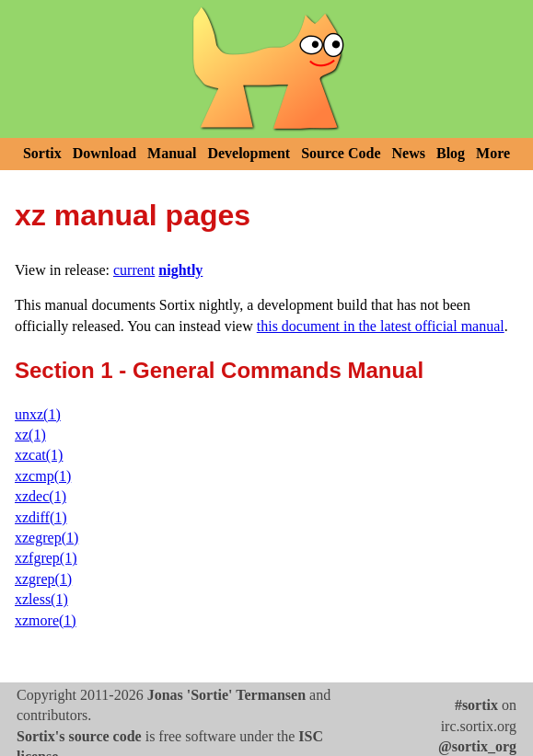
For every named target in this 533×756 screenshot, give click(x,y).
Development (249, 153)
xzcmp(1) (43, 476)
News (409, 153)
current (134, 270)
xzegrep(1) (46, 538)
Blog (451, 153)
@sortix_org (477, 746)
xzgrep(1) (43, 579)
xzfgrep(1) (46, 558)
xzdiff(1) (41, 517)
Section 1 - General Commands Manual (219, 370)
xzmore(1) (46, 620)
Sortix (42, 153)
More (493, 153)
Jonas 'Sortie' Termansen (226, 695)
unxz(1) (38, 414)
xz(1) (30, 435)
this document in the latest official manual (381, 326)
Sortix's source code (79, 736)
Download (104, 153)
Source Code (341, 153)
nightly (180, 270)
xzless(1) (41, 599)
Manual (172, 153)
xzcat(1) (39, 455)
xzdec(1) (41, 496)
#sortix (476, 705)
